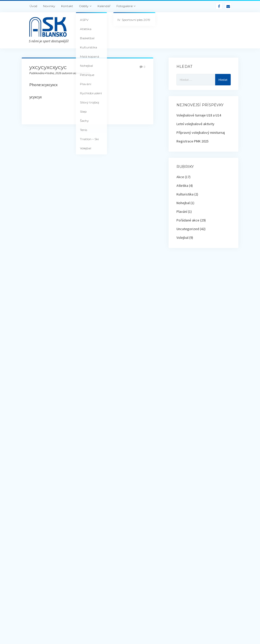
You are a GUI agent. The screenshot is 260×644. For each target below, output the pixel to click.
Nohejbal (183, 203)
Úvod (33, 6)
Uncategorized (188, 229)
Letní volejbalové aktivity (195, 124)
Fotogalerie (125, 6)
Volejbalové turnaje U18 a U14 (199, 115)
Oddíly (84, 6)
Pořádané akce (188, 220)
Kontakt (67, 6)
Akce (180, 177)
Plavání (182, 212)
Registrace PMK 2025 (193, 141)
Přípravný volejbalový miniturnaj (201, 133)
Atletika (182, 186)
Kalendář (104, 6)
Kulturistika (185, 194)
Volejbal (182, 238)
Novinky (49, 6)
